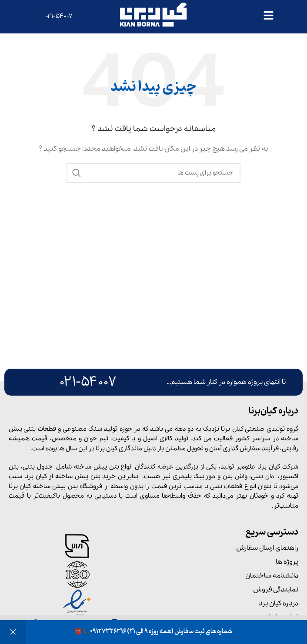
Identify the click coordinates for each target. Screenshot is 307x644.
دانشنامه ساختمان (272, 576)
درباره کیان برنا (278, 604)
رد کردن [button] (13, 632)
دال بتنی (262, 476)
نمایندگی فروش (276, 590)
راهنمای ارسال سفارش (267, 548)
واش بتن (235, 476)
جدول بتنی (38, 467)
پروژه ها (287, 562)
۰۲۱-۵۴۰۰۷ (59, 16)
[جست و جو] (153, 173)
